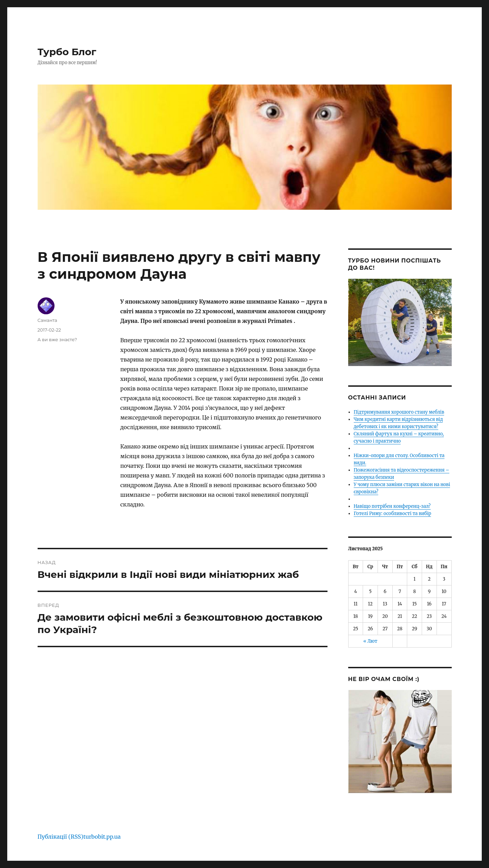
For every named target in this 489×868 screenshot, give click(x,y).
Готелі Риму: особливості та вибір (393, 514)
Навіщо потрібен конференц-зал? (392, 506)
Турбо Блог (67, 52)
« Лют (370, 641)
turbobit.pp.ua (102, 837)
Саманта (47, 320)
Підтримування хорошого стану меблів (399, 412)
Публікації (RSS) (61, 837)
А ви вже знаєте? (57, 339)
